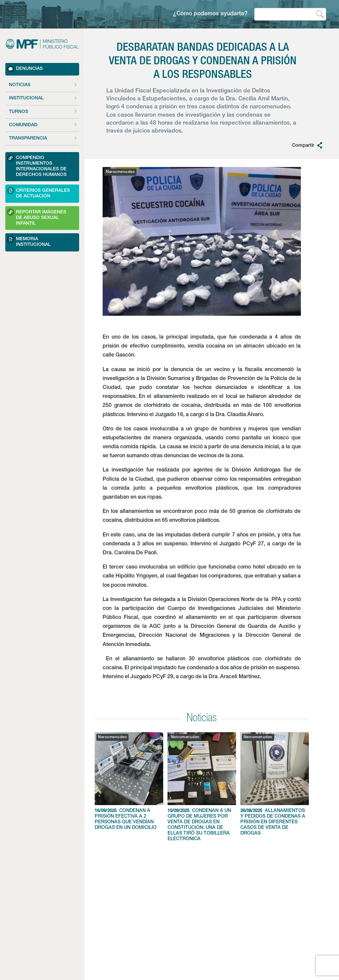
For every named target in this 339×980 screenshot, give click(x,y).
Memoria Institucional (29, 241)
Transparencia (28, 138)
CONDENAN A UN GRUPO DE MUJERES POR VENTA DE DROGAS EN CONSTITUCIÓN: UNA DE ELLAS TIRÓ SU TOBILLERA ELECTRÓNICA (202, 787)
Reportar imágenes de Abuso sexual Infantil (37, 217)
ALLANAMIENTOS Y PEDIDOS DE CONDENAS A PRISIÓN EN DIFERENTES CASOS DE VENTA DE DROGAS (275, 784)
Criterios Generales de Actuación (38, 193)
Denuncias (25, 69)
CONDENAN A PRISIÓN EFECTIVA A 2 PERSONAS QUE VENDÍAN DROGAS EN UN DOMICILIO (129, 781)
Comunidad (23, 125)
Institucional (26, 98)
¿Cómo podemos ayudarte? (210, 14)
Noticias (20, 85)
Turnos (19, 112)
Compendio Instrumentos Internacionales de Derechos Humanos (37, 166)
